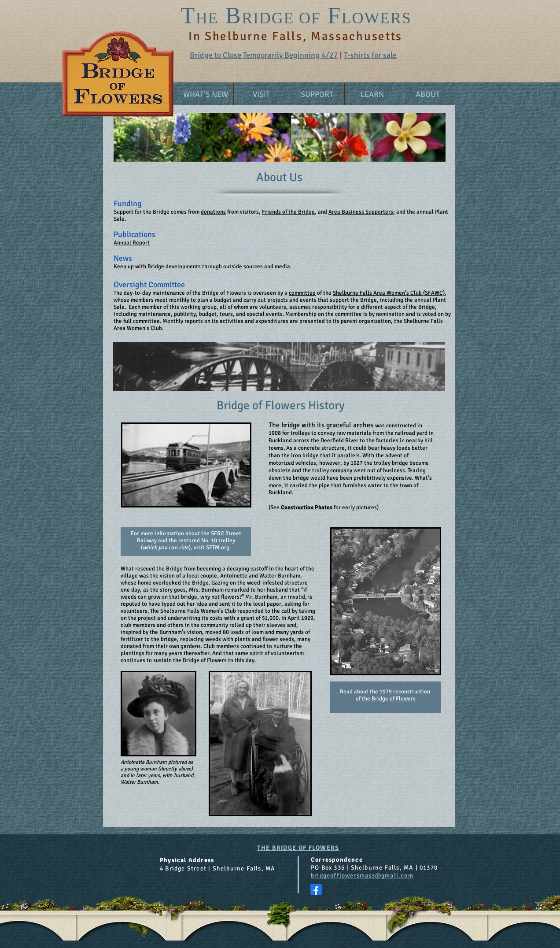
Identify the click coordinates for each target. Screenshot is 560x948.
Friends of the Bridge (288, 212)
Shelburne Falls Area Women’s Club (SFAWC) (389, 293)
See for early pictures (324, 507)
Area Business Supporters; (362, 212)
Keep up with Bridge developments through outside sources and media (202, 267)
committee (302, 293)
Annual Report (132, 243)
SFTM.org (218, 548)
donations (213, 212)
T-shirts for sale (370, 55)
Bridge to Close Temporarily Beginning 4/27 (264, 55)
